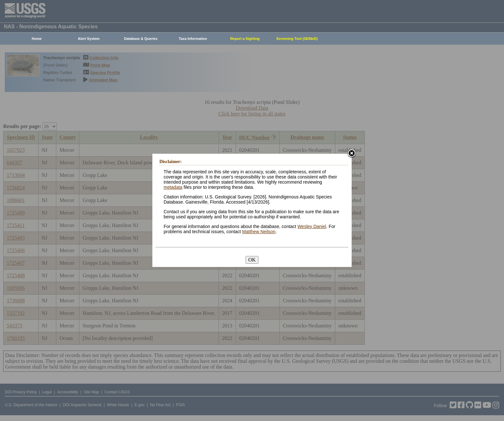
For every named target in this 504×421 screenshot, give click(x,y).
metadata (173, 187)
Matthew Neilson (259, 232)
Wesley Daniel (312, 226)
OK (252, 260)
